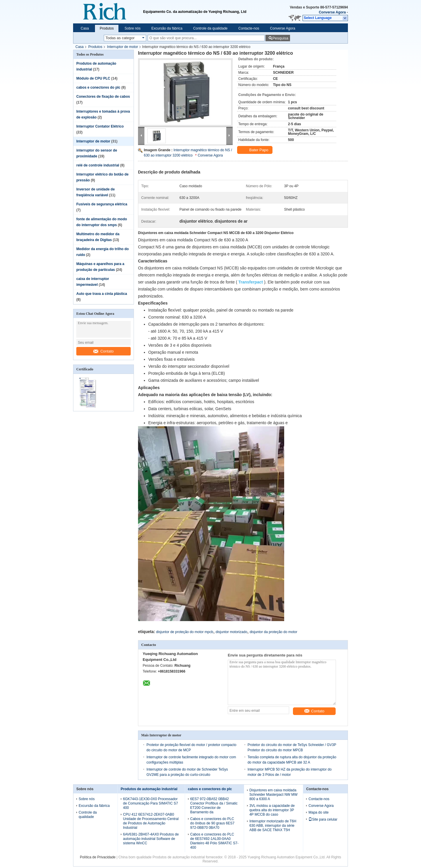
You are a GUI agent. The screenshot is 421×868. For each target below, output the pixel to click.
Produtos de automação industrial (149, 789)
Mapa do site (319, 812)
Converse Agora (332, 12)
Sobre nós (133, 28)
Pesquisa (280, 38)
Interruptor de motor (122, 47)
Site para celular (323, 819)
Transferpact (251, 282)
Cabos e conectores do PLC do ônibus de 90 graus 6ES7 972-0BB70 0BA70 (212, 823)
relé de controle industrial (98, 165)
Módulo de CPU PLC (93, 78)
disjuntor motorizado (232, 632)
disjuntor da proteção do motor (274, 632)
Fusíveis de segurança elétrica (102, 204)
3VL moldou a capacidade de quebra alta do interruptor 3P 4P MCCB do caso (272, 810)
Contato (103, 351)
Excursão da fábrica (167, 28)
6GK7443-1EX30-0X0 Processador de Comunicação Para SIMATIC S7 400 (151, 803)
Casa (85, 28)
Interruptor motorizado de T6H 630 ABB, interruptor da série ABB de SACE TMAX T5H (273, 826)
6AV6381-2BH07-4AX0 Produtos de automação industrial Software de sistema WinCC (151, 839)
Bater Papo (255, 150)
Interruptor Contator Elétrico (100, 126)
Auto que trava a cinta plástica (102, 294)
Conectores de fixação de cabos (103, 97)
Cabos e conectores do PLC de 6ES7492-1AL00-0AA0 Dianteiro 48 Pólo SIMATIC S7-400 (214, 841)
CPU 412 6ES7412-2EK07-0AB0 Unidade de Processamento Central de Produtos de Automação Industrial (151, 821)
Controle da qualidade (210, 28)
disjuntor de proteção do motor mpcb (185, 632)
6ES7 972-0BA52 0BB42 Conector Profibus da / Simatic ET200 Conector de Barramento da (214, 806)
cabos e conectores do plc (98, 87)
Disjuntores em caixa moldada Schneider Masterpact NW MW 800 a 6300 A (274, 795)
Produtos (107, 28)
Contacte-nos (249, 28)
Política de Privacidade (98, 857)
